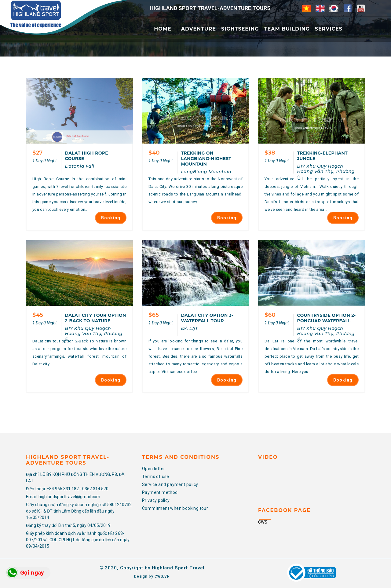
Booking (111, 218)
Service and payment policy (170, 484)
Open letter (153, 469)
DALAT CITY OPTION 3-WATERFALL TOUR (207, 318)
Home (163, 29)
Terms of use (156, 477)
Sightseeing (240, 29)
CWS (263, 522)
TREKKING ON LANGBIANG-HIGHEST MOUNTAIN (206, 159)
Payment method (160, 492)
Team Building (287, 29)
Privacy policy (156, 500)
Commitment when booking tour (175, 508)
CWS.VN (162, 576)
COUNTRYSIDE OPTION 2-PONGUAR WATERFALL (326, 318)
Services (329, 29)
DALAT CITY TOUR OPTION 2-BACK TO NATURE (95, 318)
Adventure (199, 29)
